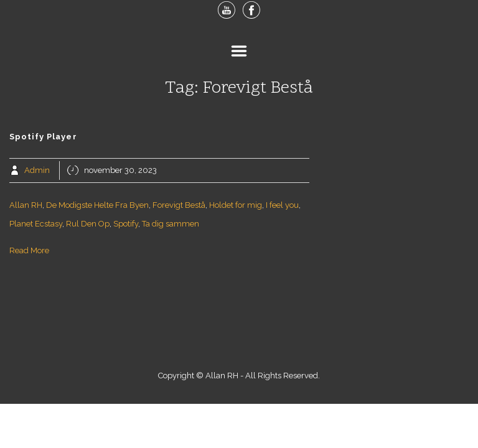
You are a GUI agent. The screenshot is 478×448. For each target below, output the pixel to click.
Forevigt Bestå (179, 205)
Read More (29, 250)
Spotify (126, 224)
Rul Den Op (88, 224)
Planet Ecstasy (36, 224)
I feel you (282, 205)
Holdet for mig (236, 205)
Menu (239, 51)
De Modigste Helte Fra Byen (97, 205)
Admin (37, 170)
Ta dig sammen (171, 224)
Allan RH (26, 205)
